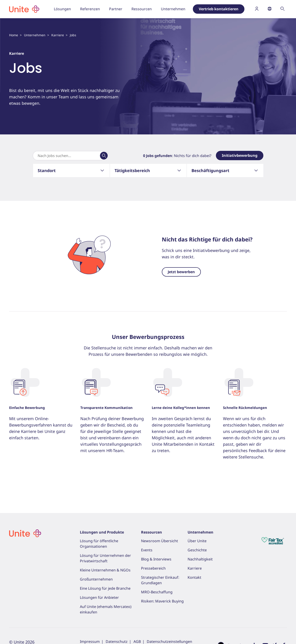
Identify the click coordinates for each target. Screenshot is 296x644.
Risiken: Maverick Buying (162, 601)
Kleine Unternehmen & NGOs (105, 570)
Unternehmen (35, 35)
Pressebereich (153, 568)
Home (14, 35)
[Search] (66, 156)
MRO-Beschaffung (157, 592)
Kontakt (194, 577)
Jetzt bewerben (181, 272)
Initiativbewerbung (240, 155)
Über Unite (197, 541)
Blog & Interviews (156, 559)
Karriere (58, 35)
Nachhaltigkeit (200, 559)
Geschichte (197, 550)
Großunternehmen (96, 579)
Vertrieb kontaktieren (219, 9)
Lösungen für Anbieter (99, 597)
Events (147, 550)
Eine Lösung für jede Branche (105, 588)
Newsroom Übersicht (160, 541)
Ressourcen (152, 532)
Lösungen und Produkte (102, 532)
